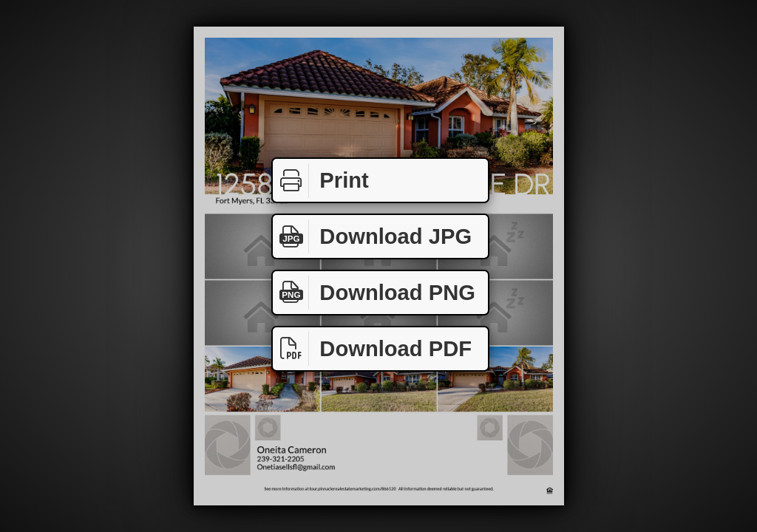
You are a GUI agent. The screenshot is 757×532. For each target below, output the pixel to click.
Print (321, 181)
